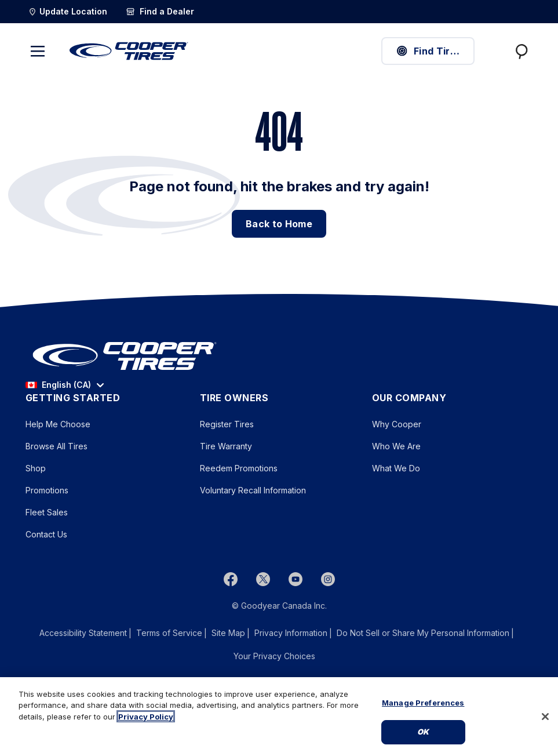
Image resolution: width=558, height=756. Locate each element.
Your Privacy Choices (274, 656)
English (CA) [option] (58, 385)
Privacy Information (291, 633)
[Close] (545, 717)
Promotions (47, 490)
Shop (36, 468)
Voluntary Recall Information (253, 490)
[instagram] (328, 579)
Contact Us (46, 534)
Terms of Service (169, 633)
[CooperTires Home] (129, 51)
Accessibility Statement (83, 633)
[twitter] (263, 579)
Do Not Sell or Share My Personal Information (423, 633)
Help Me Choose (58, 424)
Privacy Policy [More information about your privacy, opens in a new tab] (146, 717)
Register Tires (227, 424)
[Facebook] (231, 579)
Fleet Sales (47, 512)
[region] (279, 717)
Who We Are (396, 446)
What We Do (396, 468)
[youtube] (296, 579)
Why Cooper (397, 424)
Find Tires (428, 51)
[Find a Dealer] (160, 12)
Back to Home (279, 224)
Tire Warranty (226, 446)
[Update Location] (68, 12)
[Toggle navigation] (38, 51)
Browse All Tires (56, 446)
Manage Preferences (423, 703)
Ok (423, 732)
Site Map (228, 633)
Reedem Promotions (239, 468)
